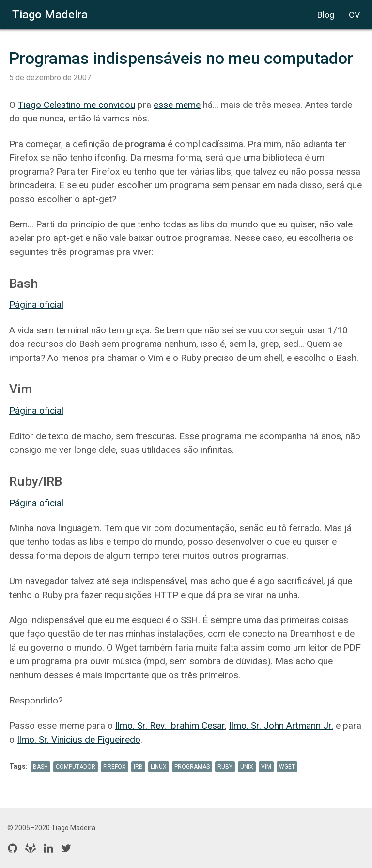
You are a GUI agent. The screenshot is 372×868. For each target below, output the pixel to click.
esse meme (177, 105)
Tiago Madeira (50, 15)
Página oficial (36, 305)
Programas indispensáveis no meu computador (181, 58)
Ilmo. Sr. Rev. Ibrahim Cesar (170, 726)
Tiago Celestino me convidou (77, 105)
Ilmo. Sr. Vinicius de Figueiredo (79, 740)
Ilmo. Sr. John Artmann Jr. (281, 726)
